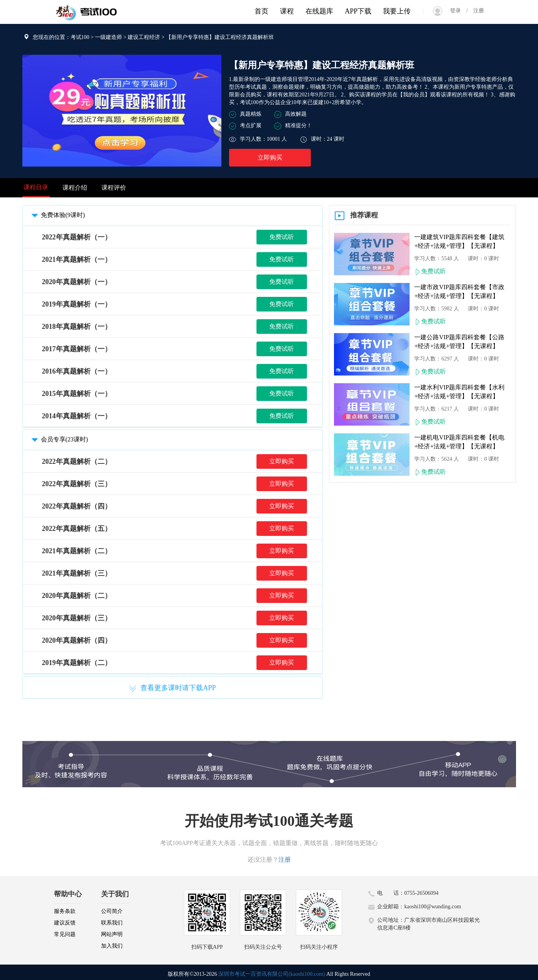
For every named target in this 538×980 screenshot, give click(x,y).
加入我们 (112, 946)
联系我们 (112, 923)
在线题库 (319, 11)
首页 (261, 11)
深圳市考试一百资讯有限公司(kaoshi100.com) (272, 974)
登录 (458, 11)
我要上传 (397, 11)
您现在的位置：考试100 (61, 37)
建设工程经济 (144, 37)
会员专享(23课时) (58, 439)
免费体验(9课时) (57, 215)
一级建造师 (108, 37)
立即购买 (270, 157)
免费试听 (282, 237)
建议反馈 (65, 923)
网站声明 (112, 934)
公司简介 (112, 911)
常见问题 (65, 934)
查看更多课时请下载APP (172, 688)
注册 (476, 11)
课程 (287, 11)
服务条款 (65, 911)
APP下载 (358, 11)
